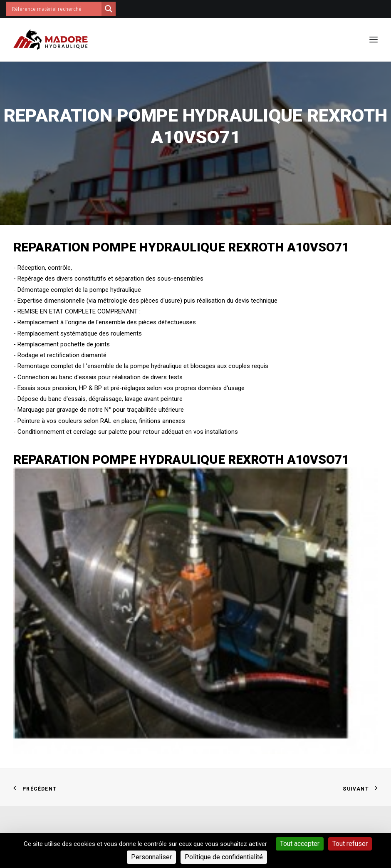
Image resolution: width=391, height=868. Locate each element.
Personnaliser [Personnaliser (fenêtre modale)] (151, 857)
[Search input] (56, 9)
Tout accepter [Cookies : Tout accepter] (300, 844)
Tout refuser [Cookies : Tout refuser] (350, 844)
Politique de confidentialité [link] (224, 857)
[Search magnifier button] (109, 9)
